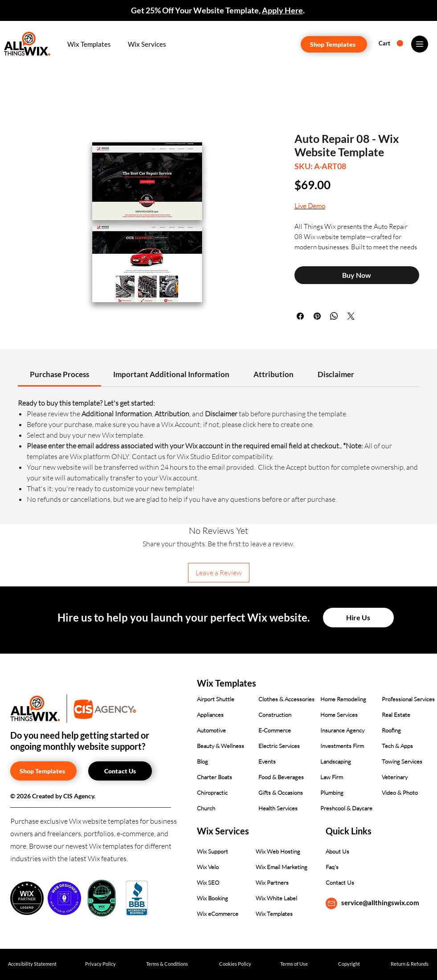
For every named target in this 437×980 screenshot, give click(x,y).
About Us (337, 851)
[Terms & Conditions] (167, 964)
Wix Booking (212, 898)
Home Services (339, 715)
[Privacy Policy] (100, 964)
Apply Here (282, 10)
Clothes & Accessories (286, 699)
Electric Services (279, 746)
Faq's (332, 867)
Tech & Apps (397, 746)
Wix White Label (276, 898)
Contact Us (340, 882)
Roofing (391, 730)
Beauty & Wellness (221, 746)
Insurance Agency (342, 730)
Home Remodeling (343, 699)
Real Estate (396, 715)
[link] (59, 374)
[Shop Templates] (334, 44)
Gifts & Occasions (281, 793)
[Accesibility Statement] (32, 964)
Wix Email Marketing (282, 867)
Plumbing (332, 793)
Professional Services (408, 699)
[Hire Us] (358, 618)
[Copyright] (349, 964)
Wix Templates (274, 914)
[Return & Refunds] (410, 964)
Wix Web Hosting (278, 851)
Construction (275, 715)
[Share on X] (351, 316)
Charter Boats (214, 777)
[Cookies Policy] (235, 964)
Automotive (211, 730)
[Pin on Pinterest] (317, 316)
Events (267, 761)
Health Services (278, 808)
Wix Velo (208, 867)
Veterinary (395, 777)
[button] (90, 44)
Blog (202, 761)
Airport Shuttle (216, 699)
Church (206, 808)
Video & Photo (400, 793)
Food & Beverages (281, 777)
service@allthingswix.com (380, 903)
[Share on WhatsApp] (334, 316)
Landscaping (336, 761)
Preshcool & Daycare (346, 808)
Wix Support (212, 851)
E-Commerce (275, 730)
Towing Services (402, 761)
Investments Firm (342, 746)
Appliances (210, 715)
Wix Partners (272, 882)
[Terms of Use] (294, 964)
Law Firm (332, 777)
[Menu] (420, 44)
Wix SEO (208, 882)
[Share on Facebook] (300, 316)
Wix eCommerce (218, 914)
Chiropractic (212, 793)
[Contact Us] (120, 771)
